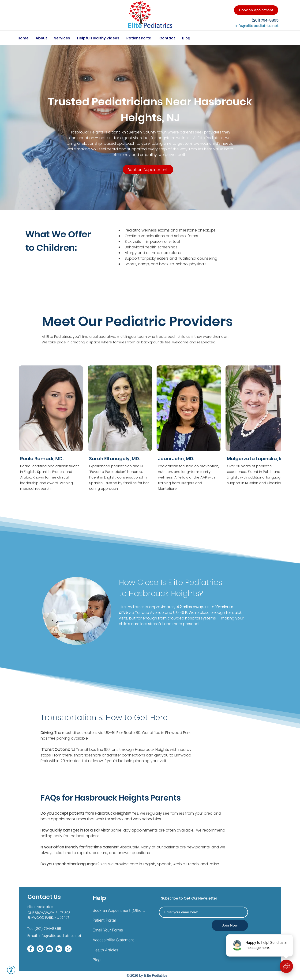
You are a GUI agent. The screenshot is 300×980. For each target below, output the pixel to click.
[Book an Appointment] (148, 170)
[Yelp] (68, 949)
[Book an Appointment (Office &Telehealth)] (119, 910)
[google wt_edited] (40, 949)
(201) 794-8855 (48, 929)
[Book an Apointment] (256, 10)
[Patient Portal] (119, 920)
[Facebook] (31, 949)
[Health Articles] (119, 950)
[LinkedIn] (59, 949)
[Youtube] (49, 949)
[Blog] (119, 960)
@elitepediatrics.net (63, 936)
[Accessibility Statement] (119, 940)
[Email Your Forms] (119, 930)
